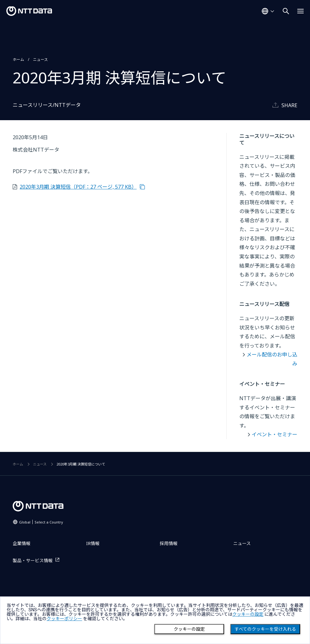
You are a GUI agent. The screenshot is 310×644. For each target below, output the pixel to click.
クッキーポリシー (64, 619)
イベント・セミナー (274, 434)
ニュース (40, 59)
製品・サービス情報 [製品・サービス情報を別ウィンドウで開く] (33, 560)
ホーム (18, 59)
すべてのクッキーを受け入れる (265, 629)
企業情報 (22, 543)
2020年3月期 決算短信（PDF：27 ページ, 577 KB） (78, 187)
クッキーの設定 (189, 629)
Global (41, 522)
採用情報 (169, 543)
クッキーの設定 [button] (248, 614)
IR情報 (93, 543)
